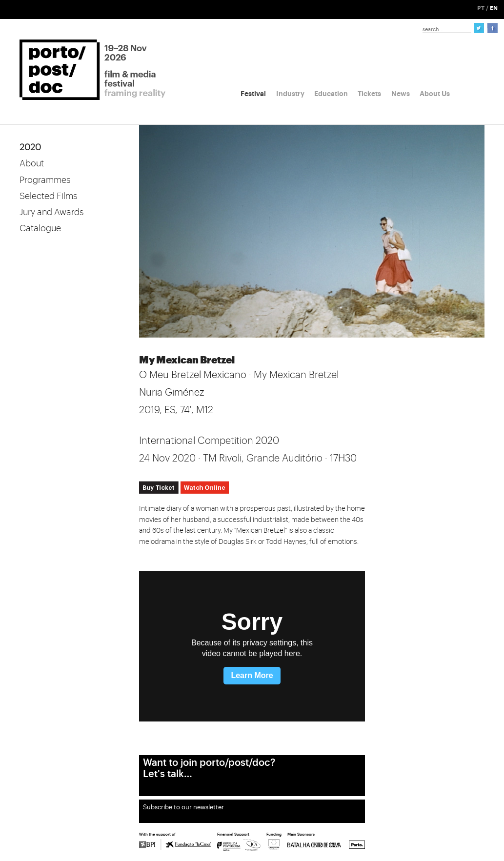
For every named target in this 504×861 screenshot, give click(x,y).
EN (494, 8)
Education (331, 94)
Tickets (369, 94)
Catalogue (40, 228)
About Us (435, 94)
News (401, 94)
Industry (290, 94)
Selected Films (48, 196)
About (32, 163)
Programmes (45, 180)
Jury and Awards (51, 212)
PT (481, 8)
